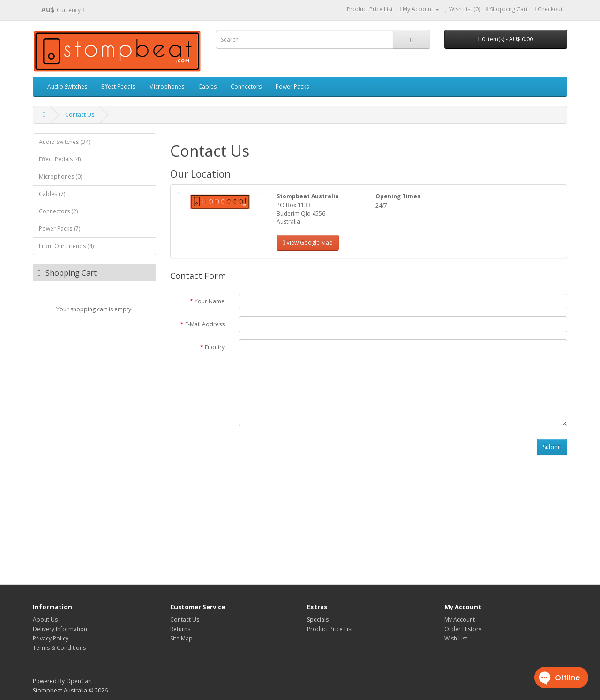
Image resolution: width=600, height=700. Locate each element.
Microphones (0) (60, 177)
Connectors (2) (58, 211)
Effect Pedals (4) (60, 159)
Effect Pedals (118, 87)
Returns (180, 629)
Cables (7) (52, 194)
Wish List (456, 638)
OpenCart (79, 681)
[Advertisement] (369, 521)
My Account (460, 620)
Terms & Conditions (59, 648)
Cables (207, 87)
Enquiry (215, 347)
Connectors (246, 87)
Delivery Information (60, 629)
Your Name (210, 301)
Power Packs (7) (60, 229)
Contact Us (80, 115)
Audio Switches (67, 87)
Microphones (167, 87)
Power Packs (292, 87)
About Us (45, 620)
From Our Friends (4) (66, 246)
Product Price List (370, 9)
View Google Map (308, 243)
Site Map (181, 638)
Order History (463, 629)
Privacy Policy (51, 638)
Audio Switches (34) (64, 142)
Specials (318, 620)
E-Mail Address (205, 324)
